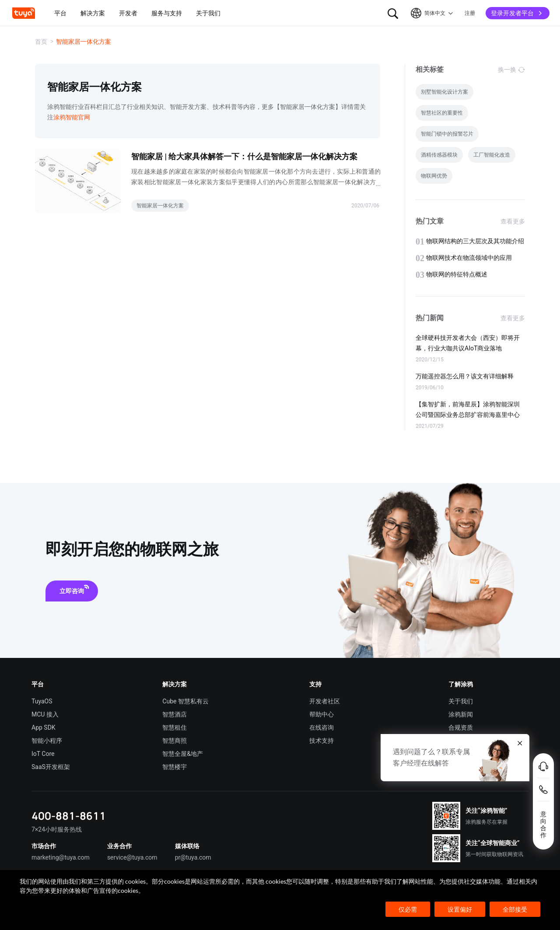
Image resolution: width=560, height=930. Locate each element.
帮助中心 (322, 714)
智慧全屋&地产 (183, 754)
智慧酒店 (175, 714)
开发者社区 (325, 701)
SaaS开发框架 (51, 767)
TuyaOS (42, 701)
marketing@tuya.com (61, 857)
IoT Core (43, 754)
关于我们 (461, 701)
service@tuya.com (132, 857)
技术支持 (322, 741)
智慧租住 (175, 727)
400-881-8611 (69, 816)
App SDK (44, 727)
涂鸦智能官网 (72, 117)
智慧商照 (175, 741)
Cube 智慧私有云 (185, 701)
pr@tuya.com (193, 857)
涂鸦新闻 (461, 714)
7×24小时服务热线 (57, 829)
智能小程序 (47, 741)
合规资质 (461, 727)
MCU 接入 (45, 714)
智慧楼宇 (175, 767)
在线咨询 (322, 727)
